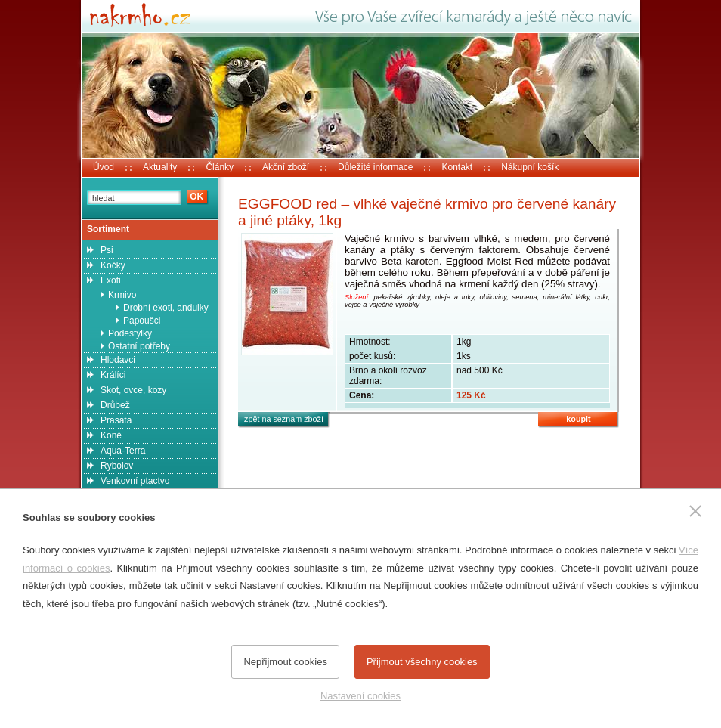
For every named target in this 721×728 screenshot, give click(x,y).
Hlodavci (118, 360)
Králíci (113, 375)
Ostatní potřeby (139, 346)
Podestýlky (130, 333)
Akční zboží (286, 167)
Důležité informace (375, 167)
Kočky (113, 265)
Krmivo (122, 295)
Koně (111, 435)
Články (220, 167)
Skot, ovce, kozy (133, 390)
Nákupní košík (530, 167)
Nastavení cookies (360, 696)
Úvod (104, 167)
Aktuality (160, 167)
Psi (107, 250)
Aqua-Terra (123, 451)
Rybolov (117, 466)
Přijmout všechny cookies (422, 662)
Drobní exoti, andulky (166, 308)
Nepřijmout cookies (285, 662)
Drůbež (115, 405)
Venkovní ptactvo (135, 481)
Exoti (111, 280)
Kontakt (457, 167)
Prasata (116, 420)
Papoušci (142, 321)
